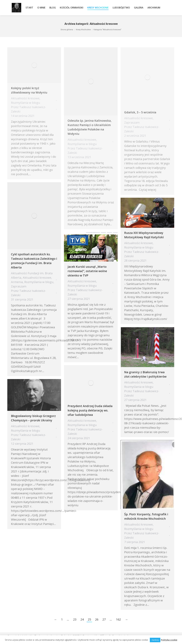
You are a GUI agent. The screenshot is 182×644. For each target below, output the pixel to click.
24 (82, 619)
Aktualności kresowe (37, 278)
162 (118, 619)
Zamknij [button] (155, 640)
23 (75, 619)
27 (104, 619)
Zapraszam (19, 286)
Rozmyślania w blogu (39, 282)
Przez (28, 293)
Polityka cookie (169, 640)
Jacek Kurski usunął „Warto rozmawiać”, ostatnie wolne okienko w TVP (87, 271)
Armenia (17, 282)
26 (97, 619)
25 (89, 619)
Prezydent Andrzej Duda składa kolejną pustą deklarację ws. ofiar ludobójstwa (90, 410)
